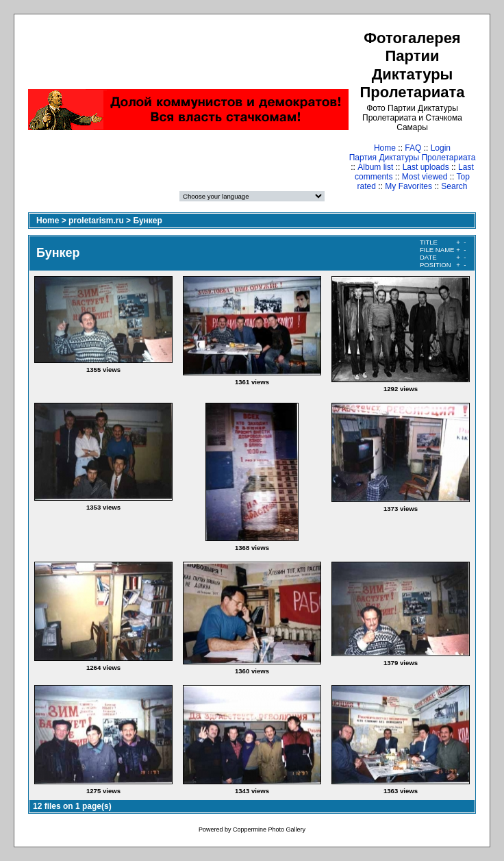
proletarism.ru (96, 221)
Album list (375, 167)
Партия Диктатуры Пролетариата (413, 158)
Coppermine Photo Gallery (269, 829)
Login (441, 148)
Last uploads (426, 167)
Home (385, 148)
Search (454, 186)
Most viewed (425, 177)
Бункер (147, 221)
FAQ (413, 148)
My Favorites (408, 186)
